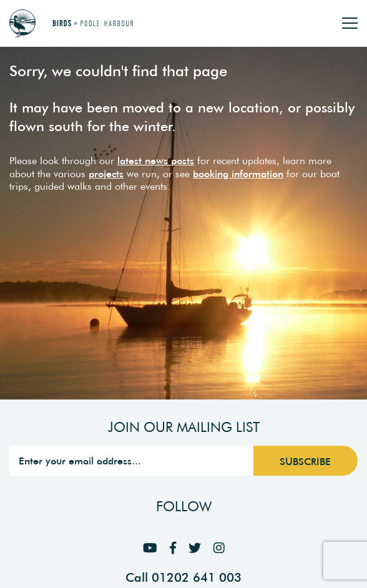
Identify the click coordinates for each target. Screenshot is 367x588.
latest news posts (156, 160)
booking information (238, 174)
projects (106, 174)
